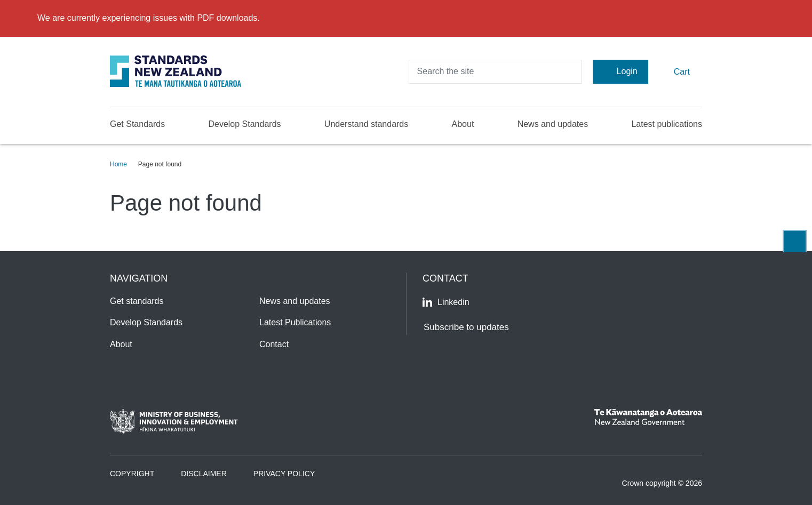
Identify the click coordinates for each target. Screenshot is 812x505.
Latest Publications (295, 322)
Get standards (137, 301)
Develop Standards (244, 124)
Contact (274, 344)
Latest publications (667, 124)
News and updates (553, 124)
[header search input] (495, 72)
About (463, 124)
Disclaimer (204, 474)
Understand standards (366, 124)
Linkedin (446, 302)
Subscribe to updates (466, 327)
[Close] (797, 18)
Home (118, 164)
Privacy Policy (284, 474)
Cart (675, 71)
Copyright (132, 474)
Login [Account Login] (620, 71)
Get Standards (137, 124)
